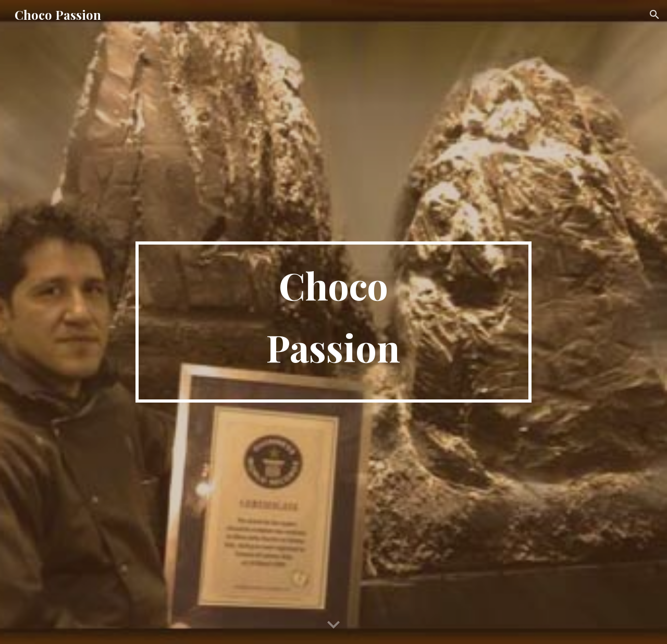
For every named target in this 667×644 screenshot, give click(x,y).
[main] (333, 322)
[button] (654, 15)
